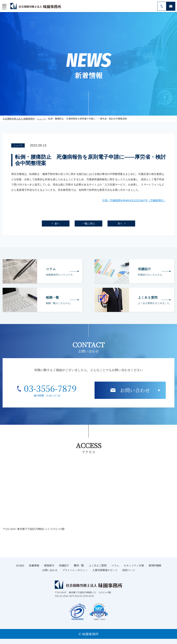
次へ (120, 223)
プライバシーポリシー (75, 570)
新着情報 (34, 565)
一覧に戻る (89, 223)
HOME (20, 565)
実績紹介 (64, 565)
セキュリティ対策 (134, 565)
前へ (57, 223)
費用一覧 (79, 565)
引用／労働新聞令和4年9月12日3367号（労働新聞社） (134, 200)
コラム (115, 565)
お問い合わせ (135, 390)
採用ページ (129, 570)
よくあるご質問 (97, 565)
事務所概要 (155, 565)
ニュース (18, 145)
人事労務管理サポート (105, 570)
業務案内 (49, 565)
